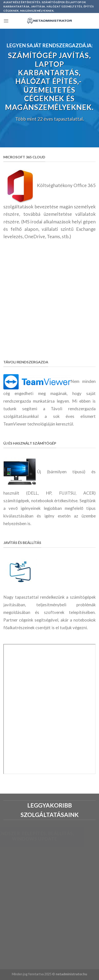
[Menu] (6, 21)
